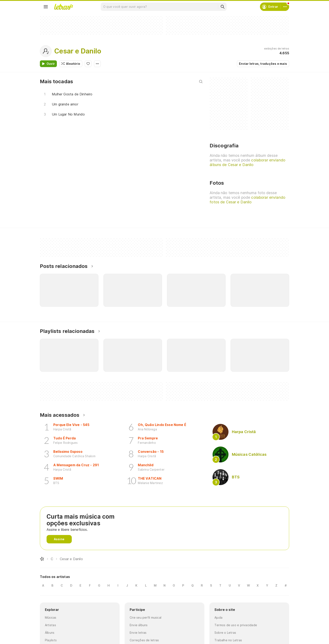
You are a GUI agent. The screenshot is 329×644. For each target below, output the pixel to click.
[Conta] (285, 7)
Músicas (51, 617)
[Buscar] (222, 7)
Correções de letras (144, 640)
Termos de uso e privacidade (236, 625)
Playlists (51, 640)
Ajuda (218, 617)
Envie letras (138, 633)
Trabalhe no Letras (228, 640)
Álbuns (50, 633)
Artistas (50, 625)
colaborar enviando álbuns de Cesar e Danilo (247, 162)
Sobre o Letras (225, 633)
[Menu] (46, 7)
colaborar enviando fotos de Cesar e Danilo (247, 200)
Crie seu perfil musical (146, 617)
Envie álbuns (139, 625)
